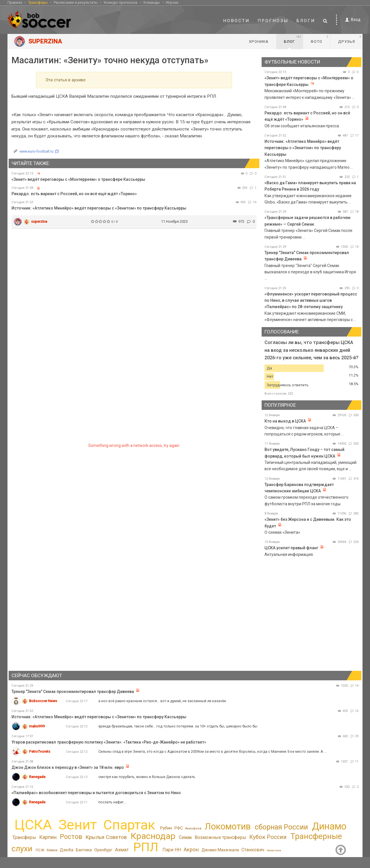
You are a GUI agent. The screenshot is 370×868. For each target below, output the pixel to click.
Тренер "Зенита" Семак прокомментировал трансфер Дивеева (73, 692)
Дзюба (67, 850)
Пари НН (172, 850)
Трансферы (38, 2)
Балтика (84, 850)
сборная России (281, 827)
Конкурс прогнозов (121, 2)
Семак (185, 838)
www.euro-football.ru (37, 151)
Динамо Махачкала (220, 850)
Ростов (71, 837)
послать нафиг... (112, 802)
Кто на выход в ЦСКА (285, 421)
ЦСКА (33, 825)
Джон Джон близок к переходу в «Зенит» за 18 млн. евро (68, 767)
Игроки (172, 2)
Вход (352, 20)
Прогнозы (273, 21)
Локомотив (228, 826)
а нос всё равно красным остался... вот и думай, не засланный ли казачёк (162, 701)
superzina (39, 221)
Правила (15, 2)
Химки (52, 850)
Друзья (350, 39)
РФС (179, 828)
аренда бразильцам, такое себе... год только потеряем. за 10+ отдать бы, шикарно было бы (178, 726)
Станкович (253, 850)
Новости (236, 21)
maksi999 (37, 726)
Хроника (259, 42)
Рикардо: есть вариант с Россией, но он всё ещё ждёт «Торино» (74, 194)
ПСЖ (40, 850)
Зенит (78, 825)
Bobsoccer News (43, 701)
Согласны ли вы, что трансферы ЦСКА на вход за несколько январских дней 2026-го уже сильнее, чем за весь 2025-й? (311, 350)
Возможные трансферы (221, 837)
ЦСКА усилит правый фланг (291, 548)
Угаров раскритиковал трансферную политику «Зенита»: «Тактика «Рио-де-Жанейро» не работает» (109, 742)
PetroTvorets (40, 751)
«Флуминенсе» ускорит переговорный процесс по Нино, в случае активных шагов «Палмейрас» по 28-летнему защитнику (311, 300)
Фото (320, 39)
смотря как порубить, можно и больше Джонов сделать (147, 777)
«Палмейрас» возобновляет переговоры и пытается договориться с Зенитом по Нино (96, 793)
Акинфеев (193, 828)
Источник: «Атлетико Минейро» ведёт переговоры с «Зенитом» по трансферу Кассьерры (99, 208)
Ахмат (122, 850)
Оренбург (103, 850)
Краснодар (153, 836)
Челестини (274, 850)
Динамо (329, 826)
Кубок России (268, 837)
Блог (293, 39)
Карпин (48, 837)
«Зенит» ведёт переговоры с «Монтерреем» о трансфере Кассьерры (78, 179)
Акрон (191, 850)
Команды (152, 2)
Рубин (166, 828)
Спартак (129, 825)
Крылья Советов (106, 837)
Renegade (37, 777)
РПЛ (146, 847)
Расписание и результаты (76, 2)
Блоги (306, 21)
